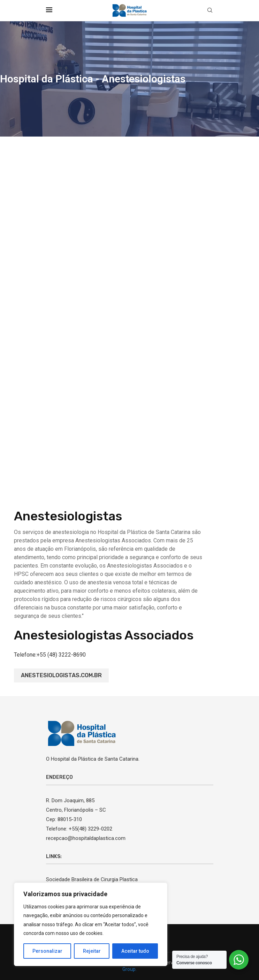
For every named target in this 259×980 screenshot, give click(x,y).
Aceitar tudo (135, 951)
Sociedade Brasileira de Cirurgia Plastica (92, 879)
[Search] (210, 10)
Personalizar (47, 951)
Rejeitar (92, 951)
